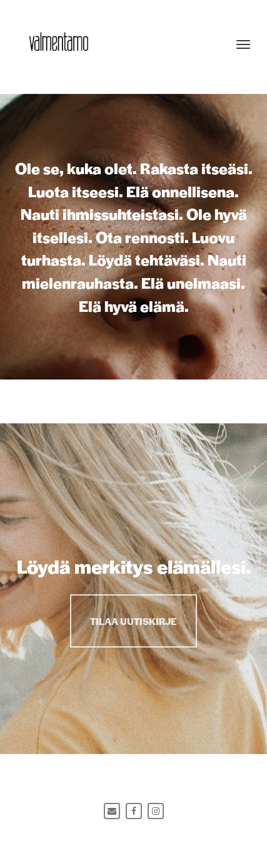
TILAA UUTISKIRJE (133, 621)
